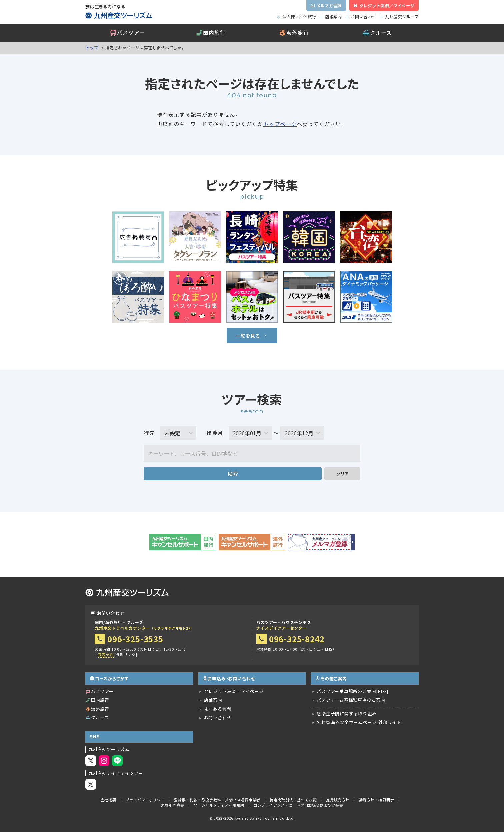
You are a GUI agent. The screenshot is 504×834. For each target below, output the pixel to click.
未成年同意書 (173, 807)
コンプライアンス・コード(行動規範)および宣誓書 (298, 807)
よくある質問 (218, 711)
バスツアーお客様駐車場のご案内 (351, 702)
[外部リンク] (118, 657)
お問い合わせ (363, 17)
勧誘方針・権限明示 (377, 802)
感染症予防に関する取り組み (346, 716)
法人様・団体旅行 (299, 17)
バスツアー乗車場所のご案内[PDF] (352, 693)
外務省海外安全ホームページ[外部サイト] (360, 724)
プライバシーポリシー (145, 802)
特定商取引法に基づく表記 (293, 802)
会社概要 (108, 802)
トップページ (280, 124)
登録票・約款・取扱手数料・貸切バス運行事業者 (217, 802)
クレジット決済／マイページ (234, 693)
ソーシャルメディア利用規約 (219, 807)
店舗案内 (333, 17)
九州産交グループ (402, 17)
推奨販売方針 (338, 802)
